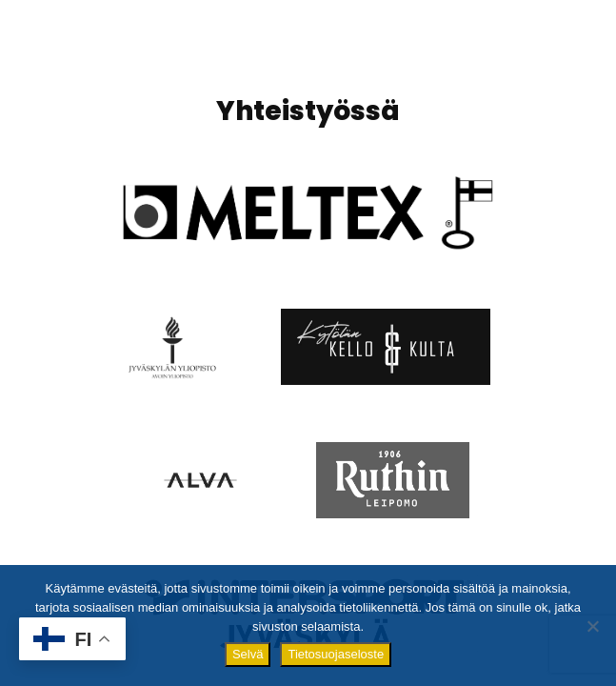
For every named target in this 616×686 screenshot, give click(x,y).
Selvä (248, 654)
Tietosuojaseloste (336, 654)
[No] (592, 626)
